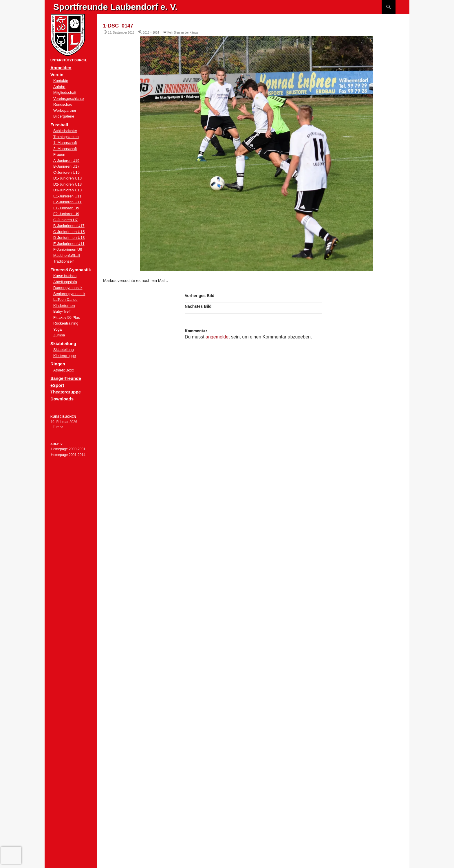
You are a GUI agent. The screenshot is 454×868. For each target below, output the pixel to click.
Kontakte (61, 81)
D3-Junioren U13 (67, 190)
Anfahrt (59, 87)
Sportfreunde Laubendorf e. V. (115, 7)
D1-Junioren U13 (67, 178)
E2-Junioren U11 (67, 202)
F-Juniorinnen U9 (68, 249)
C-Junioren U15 (66, 172)
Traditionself (63, 261)
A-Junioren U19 (66, 161)
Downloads (62, 399)
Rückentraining (66, 323)
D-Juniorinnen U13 (69, 238)
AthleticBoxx (64, 370)
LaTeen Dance (65, 300)
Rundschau (63, 104)
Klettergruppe (65, 356)
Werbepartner (65, 110)
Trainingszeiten (66, 137)
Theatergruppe (66, 392)
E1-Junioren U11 (67, 196)
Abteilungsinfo (65, 282)
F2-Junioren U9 (66, 214)
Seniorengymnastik (69, 294)
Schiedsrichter (65, 131)
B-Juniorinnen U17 (69, 226)
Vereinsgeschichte (69, 99)
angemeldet (218, 337)
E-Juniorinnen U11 (69, 244)
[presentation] (11, 855)
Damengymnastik (68, 288)
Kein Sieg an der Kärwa (183, 33)
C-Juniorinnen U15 (69, 232)
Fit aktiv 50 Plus (67, 317)
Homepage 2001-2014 (68, 455)
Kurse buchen (65, 276)
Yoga (57, 329)
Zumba (59, 335)
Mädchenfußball (67, 256)
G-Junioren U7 (66, 220)
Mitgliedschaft (65, 93)
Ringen (58, 364)
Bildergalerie (64, 116)
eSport (57, 385)
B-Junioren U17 (66, 166)
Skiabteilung (64, 350)
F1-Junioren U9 (66, 208)
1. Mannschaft (65, 143)
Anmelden (61, 68)
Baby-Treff (62, 311)
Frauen (59, 154)
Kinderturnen (64, 306)
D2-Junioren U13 (67, 184)
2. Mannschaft (65, 149)
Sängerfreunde (66, 378)
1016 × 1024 (151, 33)
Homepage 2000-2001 (68, 449)
